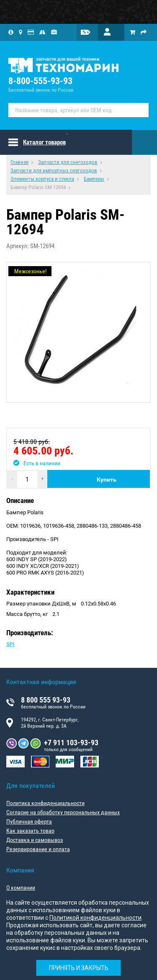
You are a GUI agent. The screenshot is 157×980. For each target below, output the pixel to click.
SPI (10, 644)
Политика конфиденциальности (45, 803)
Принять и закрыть (79, 968)
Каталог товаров (44, 142)
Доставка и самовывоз (35, 840)
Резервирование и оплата (38, 849)
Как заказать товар (30, 831)
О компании (21, 888)
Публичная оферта (29, 821)
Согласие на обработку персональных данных (63, 812)
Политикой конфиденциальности (95, 918)
